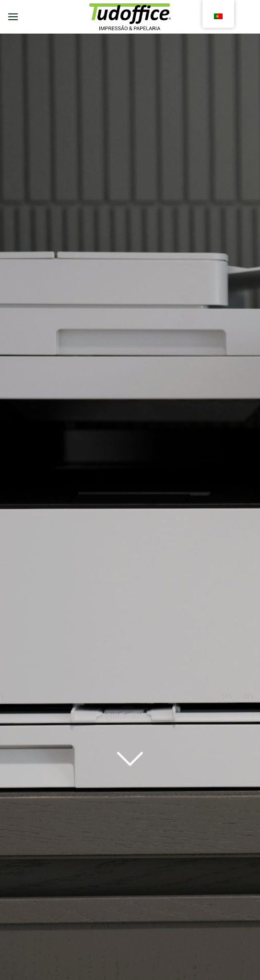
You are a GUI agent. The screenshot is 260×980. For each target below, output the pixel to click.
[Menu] (13, 17)
